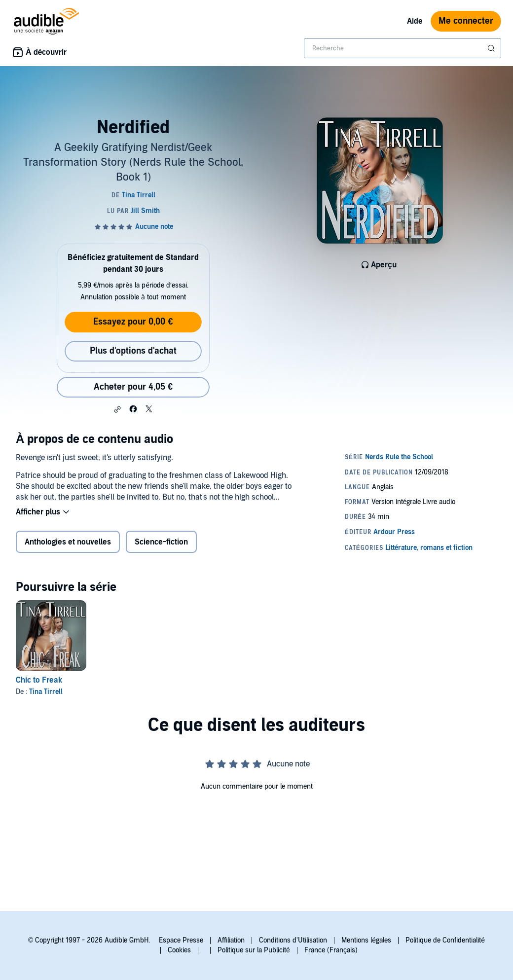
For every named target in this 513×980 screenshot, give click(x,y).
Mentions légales (366, 940)
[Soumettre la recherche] (492, 48)
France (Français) (331, 950)
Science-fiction (161, 542)
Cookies (179, 950)
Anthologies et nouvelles (68, 542)
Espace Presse (181, 940)
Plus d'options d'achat (133, 351)
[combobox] (403, 48)
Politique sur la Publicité (254, 950)
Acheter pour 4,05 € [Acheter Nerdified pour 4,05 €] (133, 387)
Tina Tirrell (46, 692)
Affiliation (231, 940)
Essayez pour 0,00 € (133, 322)
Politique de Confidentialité (445, 940)
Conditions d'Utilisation (293, 940)
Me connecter (466, 21)
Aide (415, 21)
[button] (117, 409)
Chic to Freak (39, 680)
